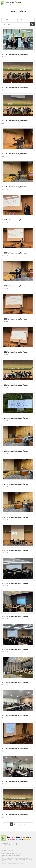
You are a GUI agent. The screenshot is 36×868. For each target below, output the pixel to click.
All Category (33, 3)
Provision (16, 843)
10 (25, 824)
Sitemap (18, 845)
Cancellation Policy (7, 845)
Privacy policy (5, 843)
